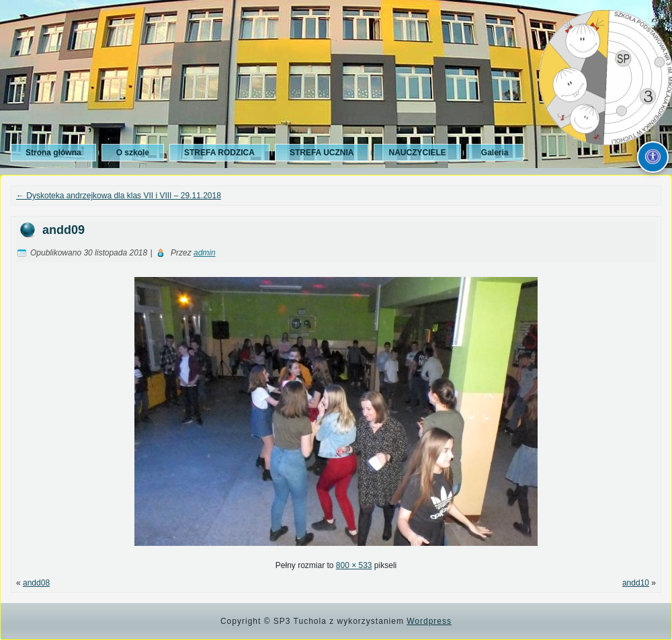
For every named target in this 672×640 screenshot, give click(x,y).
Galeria (495, 153)
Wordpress (429, 621)
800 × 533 (354, 565)
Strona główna (53, 153)
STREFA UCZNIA (322, 153)
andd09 (64, 230)
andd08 (36, 583)
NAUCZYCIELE (417, 153)
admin (205, 253)
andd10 (636, 583)
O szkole (133, 153)
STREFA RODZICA (219, 153)
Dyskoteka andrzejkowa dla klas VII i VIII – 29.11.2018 (119, 196)
